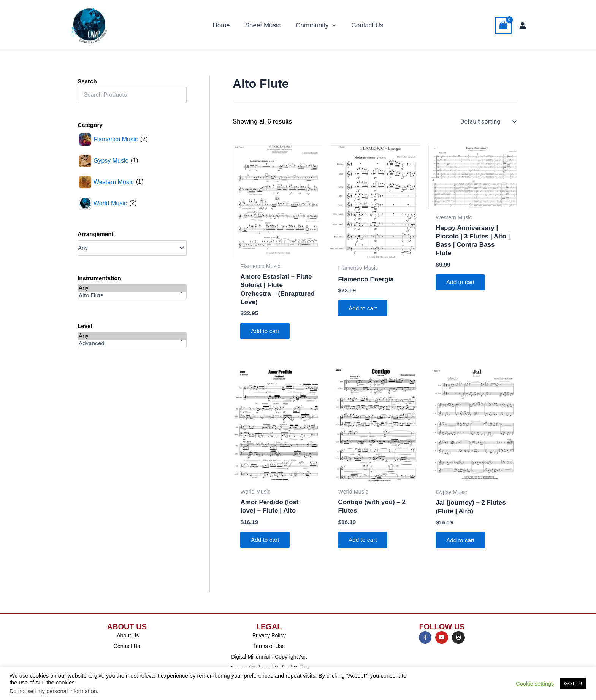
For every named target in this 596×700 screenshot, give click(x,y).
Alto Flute (132, 296)
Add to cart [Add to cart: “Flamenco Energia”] (364, 309)
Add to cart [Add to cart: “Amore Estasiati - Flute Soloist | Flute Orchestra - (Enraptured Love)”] (266, 332)
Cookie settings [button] (535, 684)
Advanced (132, 344)
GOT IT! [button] (573, 683)
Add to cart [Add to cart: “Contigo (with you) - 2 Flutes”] (364, 542)
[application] (331, 25)
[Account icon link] (523, 25)
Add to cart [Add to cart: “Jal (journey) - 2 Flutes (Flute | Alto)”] (462, 542)
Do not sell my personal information (53, 691)
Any (132, 288)
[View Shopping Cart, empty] (503, 25)
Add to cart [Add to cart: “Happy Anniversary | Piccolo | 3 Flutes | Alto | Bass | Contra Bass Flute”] (462, 283)
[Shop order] (488, 122)
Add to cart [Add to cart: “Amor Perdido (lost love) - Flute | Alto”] (266, 542)
